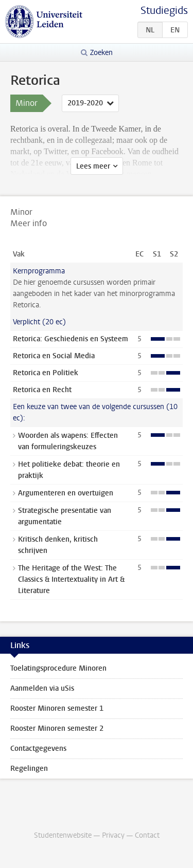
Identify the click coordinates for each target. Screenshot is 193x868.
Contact (147, 835)
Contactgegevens (38, 749)
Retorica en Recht (42, 390)
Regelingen (29, 769)
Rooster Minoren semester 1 (57, 708)
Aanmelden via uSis (42, 688)
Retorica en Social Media (54, 356)
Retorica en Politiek (46, 373)
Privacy (113, 835)
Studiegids (164, 11)
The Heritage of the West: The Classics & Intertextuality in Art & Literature (71, 579)
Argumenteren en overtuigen (66, 493)
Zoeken (101, 53)
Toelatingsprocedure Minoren (58, 668)
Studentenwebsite (63, 835)
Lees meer (93, 166)
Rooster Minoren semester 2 (57, 728)
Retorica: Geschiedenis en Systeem (71, 339)
